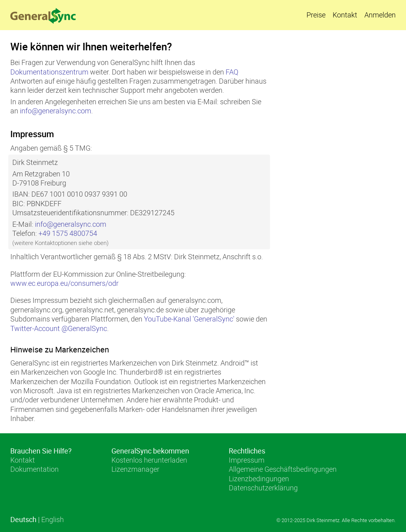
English (53, 519)
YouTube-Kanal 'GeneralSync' (189, 319)
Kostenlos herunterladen (149, 460)
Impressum (247, 460)
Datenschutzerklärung (263, 488)
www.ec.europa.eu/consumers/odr (64, 283)
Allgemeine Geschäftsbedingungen (283, 469)
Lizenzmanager (135, 469)
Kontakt (345, 15)
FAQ (232, 72)
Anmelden (380, 15)
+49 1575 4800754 (68, 233)
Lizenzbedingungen (259, 478)
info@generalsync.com (56, 111)
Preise (316, 15)
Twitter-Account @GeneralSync (59, 328)
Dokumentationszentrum (49, 72)
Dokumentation (34, 469)
